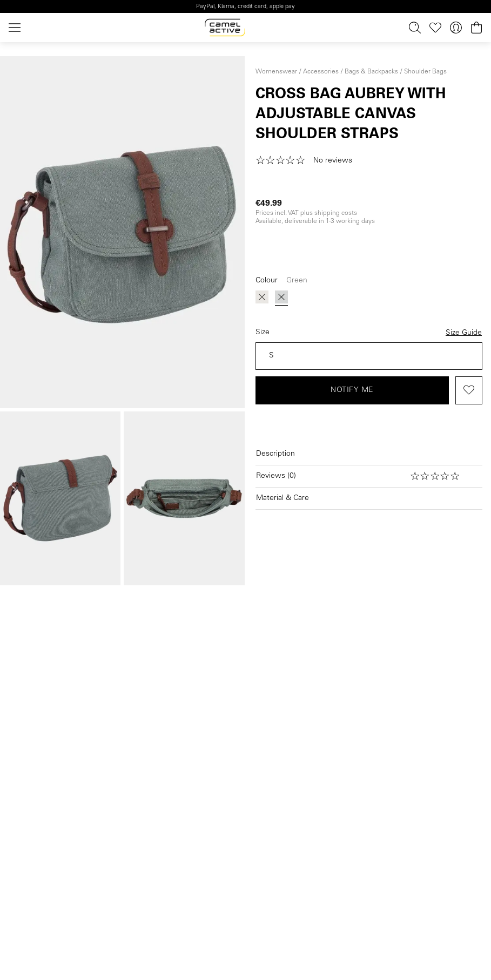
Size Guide (464, 333)
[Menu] (17, 28)
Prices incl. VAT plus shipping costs (306, 213)
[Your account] (456, 28)
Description (275, 454)
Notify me (352, 390)
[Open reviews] (369, 476)
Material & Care (283, 498)
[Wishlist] (435, 28)
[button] (308, 161)
